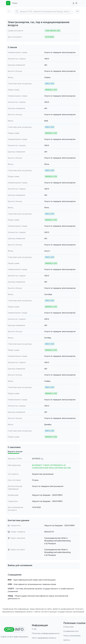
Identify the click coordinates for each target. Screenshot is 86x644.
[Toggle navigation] (8, 3)
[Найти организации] (14, 629)
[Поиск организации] (74, 636)
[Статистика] (74, 627)
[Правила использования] (46, 633)
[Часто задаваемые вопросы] (46, 638)
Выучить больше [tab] (15, 451)
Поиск (15, 3)
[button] (75, 3)
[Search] (47, 11)
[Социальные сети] (74, 631)
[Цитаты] (74, 640)
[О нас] (46, 629)
